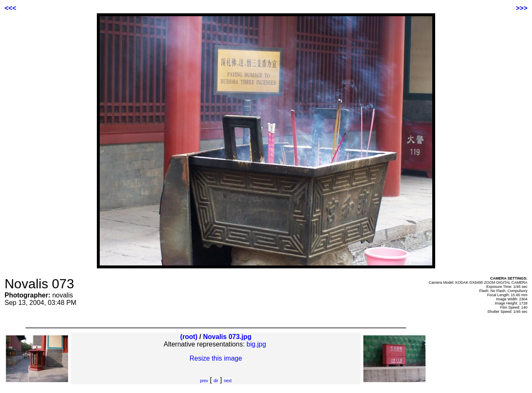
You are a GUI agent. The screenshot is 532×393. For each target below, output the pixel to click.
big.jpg (256, 344)
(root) (189, 337)
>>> (522, 8)
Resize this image (216, 358)
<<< (10, 8)
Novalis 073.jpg (228, 337)
